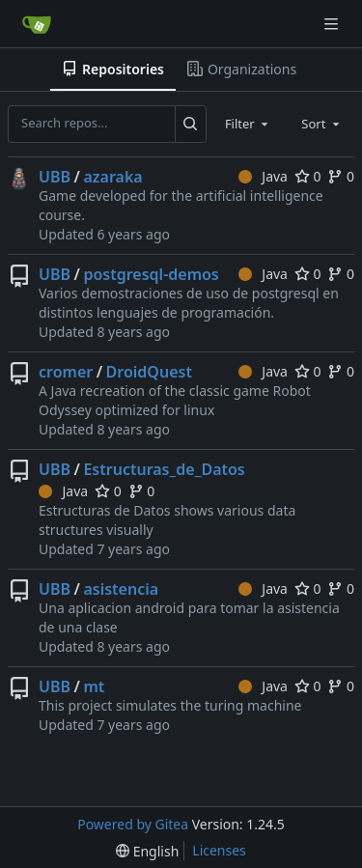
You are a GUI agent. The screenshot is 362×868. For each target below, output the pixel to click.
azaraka (112, 177)
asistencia (121, 589)
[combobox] (248, 124)
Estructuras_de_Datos (164, 469)
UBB (55, 177)
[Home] (37, 24)
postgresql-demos (151, 274)
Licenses (219, 850)
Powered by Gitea (133, 824)
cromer (66, 372)
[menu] (147, 851)
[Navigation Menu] (333, 24)
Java (263, 176)
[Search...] (191, 124)
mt (94, 686)
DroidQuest (149, 372)
